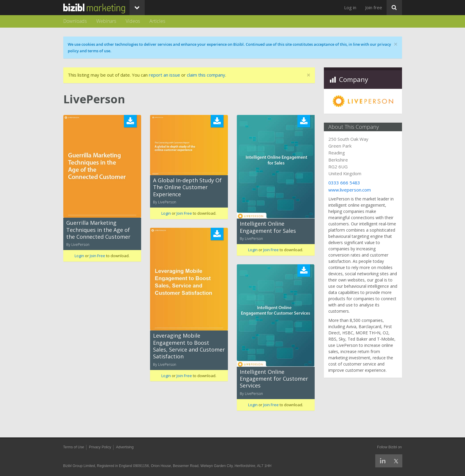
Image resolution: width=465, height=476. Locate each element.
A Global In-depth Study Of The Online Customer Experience (187, 187)
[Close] (309, 75)
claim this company (206, 75)
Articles (157, 21)
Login (79, 256)
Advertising (125, 447)
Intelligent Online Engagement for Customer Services (274, 379)
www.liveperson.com (350, 190)
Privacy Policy (100, 447)
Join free (374, 7)
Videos (133, 21)
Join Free (97, 256)
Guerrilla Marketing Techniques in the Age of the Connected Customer (98, 230)
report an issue (164, 75)
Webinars (106, 21)
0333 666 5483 (344, 183)
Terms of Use (74, 447)
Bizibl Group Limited (79, 466)
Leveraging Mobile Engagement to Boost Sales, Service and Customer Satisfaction (189, 346)
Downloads (75, 21)
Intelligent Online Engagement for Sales (268, 227)
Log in (350, 7)
